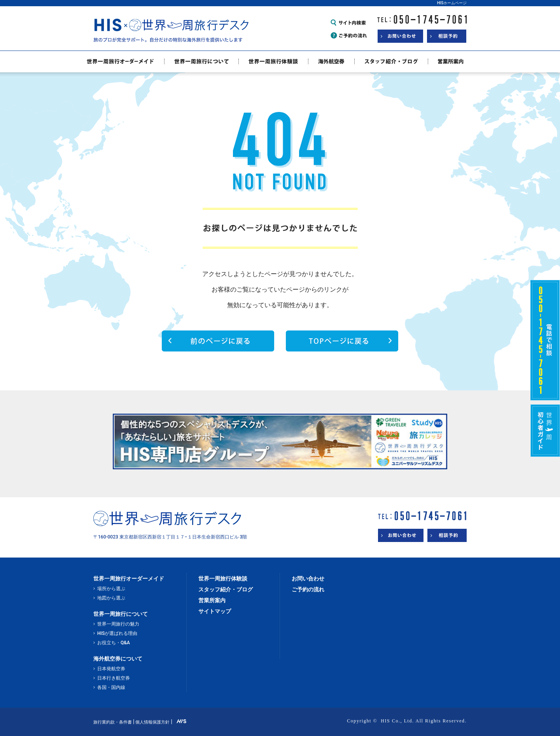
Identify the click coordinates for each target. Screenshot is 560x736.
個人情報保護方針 (152, 722)
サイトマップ (215, 611)
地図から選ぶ (111, 598)
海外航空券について (118, 659)
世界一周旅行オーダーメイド (129, 579)
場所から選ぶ (111, 589)
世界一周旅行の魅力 (118, 624)
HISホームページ (452, 3)
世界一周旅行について (121, 614)
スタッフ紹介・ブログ (226, 589)
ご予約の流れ (308, 589)
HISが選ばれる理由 (117, 633)
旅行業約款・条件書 (113, 722)
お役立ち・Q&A (114, 643)
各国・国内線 (111, 687)
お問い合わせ (308, 579)
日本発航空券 (111, 669)
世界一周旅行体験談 (223, 579)
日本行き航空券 (114, 678)
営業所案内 (212, 600)
